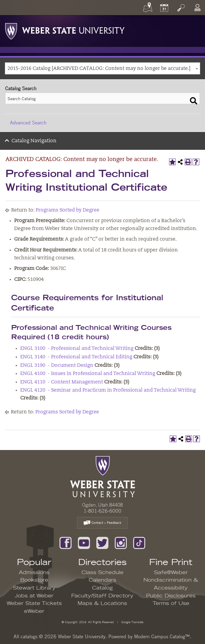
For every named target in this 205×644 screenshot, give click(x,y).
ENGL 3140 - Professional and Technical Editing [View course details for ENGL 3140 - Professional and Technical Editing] (76, 357)
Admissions (34, 573)
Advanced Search (28, 123)
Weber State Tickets (34, 603)
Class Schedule (102, 573)
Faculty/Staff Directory (102, 596)
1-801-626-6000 (102, 511)
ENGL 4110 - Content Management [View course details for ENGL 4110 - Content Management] (62, 382)
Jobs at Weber (34, 596)
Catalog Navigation (34, 141)
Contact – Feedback (102, 523)
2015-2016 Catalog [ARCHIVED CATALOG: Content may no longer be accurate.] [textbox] (99, 69)
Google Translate (132, 622)
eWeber (34, 611)
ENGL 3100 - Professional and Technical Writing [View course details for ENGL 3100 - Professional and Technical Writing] (77, 349)
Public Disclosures (171, 596)
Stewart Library (34, 588)
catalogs (29, 636)
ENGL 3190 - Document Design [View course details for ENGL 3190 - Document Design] (57, 366)
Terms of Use (171, 603)
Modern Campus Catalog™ (162, 636)
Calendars (102, 580)
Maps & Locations (102, 603)
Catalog (102, 588)
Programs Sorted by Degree (67, 210)
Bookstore (34, 580)
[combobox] (102, 68)
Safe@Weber (171, 573)
